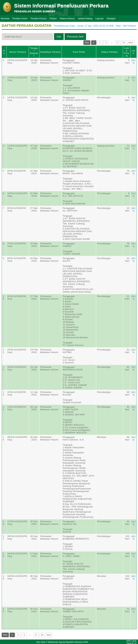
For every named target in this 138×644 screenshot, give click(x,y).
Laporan (100, 18)
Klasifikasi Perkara (51, 52)
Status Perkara (110, 52)
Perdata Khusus (39, 18)
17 (118, 43)
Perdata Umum (20, 18)
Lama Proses (127, 52)
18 (124, 43)
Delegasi (111, 18)
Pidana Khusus (67, 18)
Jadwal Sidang (85, 18)
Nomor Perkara (18, 52)
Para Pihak (79, 52)
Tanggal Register (34, 52)
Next (131, 43)
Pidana (53, 18)
